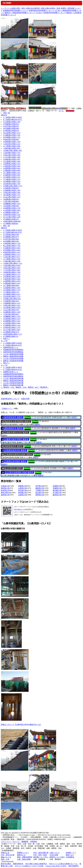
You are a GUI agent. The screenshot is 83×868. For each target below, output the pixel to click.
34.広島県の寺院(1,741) (12, 195)
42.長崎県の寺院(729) (11, 212)
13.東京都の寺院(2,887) (12, 148)
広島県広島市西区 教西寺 (16, 461)
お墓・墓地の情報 (24, 859)
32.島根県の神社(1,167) (12, 303)
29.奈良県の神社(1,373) (12, 297)
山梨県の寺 (22, 495)
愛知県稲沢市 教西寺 (14, 428)
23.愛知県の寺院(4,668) (12, 170)
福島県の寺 (40, 488)
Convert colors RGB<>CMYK (56, 866)
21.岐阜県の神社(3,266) (12, 279)
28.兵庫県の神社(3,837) (12, 294)
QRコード (21, 509)
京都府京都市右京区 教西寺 (17, 433)
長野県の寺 (40, 495)
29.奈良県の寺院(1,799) (12, 184)
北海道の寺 (5, 486)
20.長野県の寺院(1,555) (12, 164)
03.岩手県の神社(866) (11, 239)
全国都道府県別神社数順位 (13, 374)
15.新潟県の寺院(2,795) (12, 153)
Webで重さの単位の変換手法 (36, 864)
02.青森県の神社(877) (11, 237)
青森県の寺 (22, 486)
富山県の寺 (40, 493)
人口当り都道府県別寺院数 (13, 354)
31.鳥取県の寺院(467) (11, 188)
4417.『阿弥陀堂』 (42, 387)
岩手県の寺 (40, 486)
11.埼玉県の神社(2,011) (12, 257)
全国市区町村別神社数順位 (13, 376)
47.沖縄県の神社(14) (11, 336)
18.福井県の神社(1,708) (12, 272)
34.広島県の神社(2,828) (12, 308)
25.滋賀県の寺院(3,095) (12, 175)
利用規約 (34, 842)
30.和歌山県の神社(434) (12, 299)
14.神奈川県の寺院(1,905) (13, 151)
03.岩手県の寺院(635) (11, 126)
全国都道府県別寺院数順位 (13, 350)
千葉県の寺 (40, 490)
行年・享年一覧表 (40, 855)
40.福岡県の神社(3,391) (12, 321)
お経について (55, 853)
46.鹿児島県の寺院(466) (12, 221)
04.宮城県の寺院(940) (11, 128)
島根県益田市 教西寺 (14, 446)
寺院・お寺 (5, 859)
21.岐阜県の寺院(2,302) (12, 166)
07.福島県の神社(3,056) (12, 248)
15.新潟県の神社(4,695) (12, 266)
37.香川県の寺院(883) (11, 201)
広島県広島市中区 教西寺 (16, 450)
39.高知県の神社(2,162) (12, 319)
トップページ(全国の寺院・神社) (13, 8)
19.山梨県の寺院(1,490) (12, 162)
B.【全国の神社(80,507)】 (13, 120)
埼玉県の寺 (22, 490)
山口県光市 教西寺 (14, 468)
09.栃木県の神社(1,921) (12, 252)
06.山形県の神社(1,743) (12, 246)
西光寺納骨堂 (74, 866)
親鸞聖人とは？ (23, 853)
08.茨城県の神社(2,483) (12, 250)
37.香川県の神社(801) (11, 314)
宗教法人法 (5, 853)
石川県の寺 (57, 493)
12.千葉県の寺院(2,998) (12, 146)
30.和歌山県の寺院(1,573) (13, 186)
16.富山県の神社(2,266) (12, 268)
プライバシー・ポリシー (10, 842)
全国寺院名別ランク (11, 347)
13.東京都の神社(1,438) (12, 261)
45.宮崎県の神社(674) (11, 332)
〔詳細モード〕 (7, 408)
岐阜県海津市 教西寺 (14, 417)
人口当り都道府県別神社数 (13, 378)
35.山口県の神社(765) (11, 310)
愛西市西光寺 (18, 864)
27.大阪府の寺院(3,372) (12, 179)
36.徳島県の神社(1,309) (12, 312)
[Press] (28, 417)
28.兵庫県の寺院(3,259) (12, 182)
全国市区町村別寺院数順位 (13, 352)
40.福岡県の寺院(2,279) (12, 208)
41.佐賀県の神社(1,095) (12, 323)
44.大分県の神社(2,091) (12, 330)
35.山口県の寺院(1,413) (12, 197)
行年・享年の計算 (8, 855)
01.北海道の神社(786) (11, 235)
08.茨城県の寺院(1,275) (12, 137)
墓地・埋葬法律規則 (25, 857)
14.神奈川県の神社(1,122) (13, 263)
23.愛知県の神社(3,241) (12, 283)
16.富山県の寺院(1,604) (12, 155)
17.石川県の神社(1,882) (12, 270)
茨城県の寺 (57, 488)
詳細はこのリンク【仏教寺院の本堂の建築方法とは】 (21, 725)
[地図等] (74, 417)
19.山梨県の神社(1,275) (12, 274)
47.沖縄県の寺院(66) (11, 224)
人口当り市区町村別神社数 (13, 383)
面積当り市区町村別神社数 (13, 385)
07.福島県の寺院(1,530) (12, 135)
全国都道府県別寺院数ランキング (16, 10)
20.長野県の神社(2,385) (12, 277)
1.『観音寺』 (6, 387)
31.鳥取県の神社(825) (11, 301)
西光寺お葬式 (6, 864)
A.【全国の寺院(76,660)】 (13, 117)
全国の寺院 (25, 399)
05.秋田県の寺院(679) (11, 131)
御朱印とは (21, 855)
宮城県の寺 (57, 486)
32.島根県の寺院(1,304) (12, 190)
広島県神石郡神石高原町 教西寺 (19, 455)
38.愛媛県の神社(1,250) (12, 317)
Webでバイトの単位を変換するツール (63, 864)
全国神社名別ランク (11, 372)
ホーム (61, 111)
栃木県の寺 (5, 490)
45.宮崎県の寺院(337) (11, 219)
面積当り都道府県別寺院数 (13, 356)
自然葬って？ (71, 853)
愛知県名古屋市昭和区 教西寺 (18, 422)
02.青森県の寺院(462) (11, 124)
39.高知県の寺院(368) (11, 206)
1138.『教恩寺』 (29, 387)
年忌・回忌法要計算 (41, 853)
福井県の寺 (5, 495)
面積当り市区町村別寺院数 (13, 361)
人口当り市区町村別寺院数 (13, 359)
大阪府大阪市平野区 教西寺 (17, 439)
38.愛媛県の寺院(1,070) (12, 204)
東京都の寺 (57, 490)
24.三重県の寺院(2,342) (12, 173)
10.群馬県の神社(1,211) (12, 255)
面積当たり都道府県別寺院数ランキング (20, 13)
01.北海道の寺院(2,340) (12, 122)
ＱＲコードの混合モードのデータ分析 (29, 866)
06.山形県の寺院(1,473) (12, 133)
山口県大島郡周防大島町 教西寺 (20, 473)
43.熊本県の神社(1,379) (12, 328)
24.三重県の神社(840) (11, 286)
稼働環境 (25, 842)
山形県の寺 (22, 488)
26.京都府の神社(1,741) (12, 290)
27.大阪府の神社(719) (11, 292)
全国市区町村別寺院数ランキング (41, 10)
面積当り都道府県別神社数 (13, 381)
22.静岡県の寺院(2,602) (12, 168)
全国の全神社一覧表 (53, 8)
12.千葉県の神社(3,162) (12, 259)
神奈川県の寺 (6, 493)
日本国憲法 (70, 857)
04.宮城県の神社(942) (11, 241)
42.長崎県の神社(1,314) (12, 325)
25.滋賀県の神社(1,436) (12, 288)
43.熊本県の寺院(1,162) (12, 215)
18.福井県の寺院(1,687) (12, 159)
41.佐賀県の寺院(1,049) (12, 210)
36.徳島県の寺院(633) (11, 199)
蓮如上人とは (6, 857)
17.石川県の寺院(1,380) (12, 157)
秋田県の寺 (5, 488)
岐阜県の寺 (57, 495)
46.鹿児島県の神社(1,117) (13, 334)
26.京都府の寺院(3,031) (12, 177)
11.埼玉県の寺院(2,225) (12, 144)
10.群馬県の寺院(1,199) (12, 142)
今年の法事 (54, 855)
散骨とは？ (70, 855)
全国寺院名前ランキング (10, 399)
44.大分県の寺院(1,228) (12, 217)
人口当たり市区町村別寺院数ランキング (51, 13)
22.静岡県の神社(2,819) (12, 281)
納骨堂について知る (57, 857)
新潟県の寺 (22, 493)
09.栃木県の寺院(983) (11, 139)
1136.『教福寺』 (17, 387)
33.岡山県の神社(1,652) (12, 305)
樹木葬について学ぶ (41, 857)
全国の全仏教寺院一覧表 (35, 8)
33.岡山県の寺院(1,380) (12, 193)
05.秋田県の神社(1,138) (12, 243)
